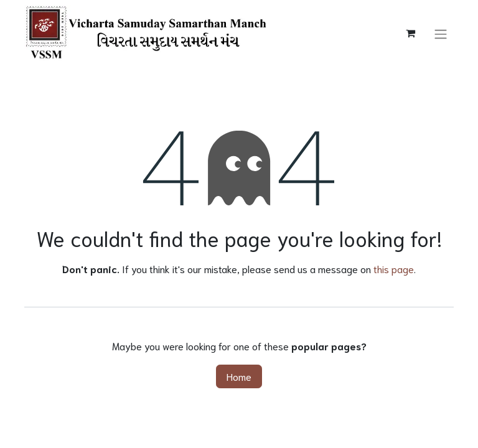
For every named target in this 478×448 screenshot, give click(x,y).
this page (394, 268)
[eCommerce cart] (410, 33)
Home (239, 376)
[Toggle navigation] (441, 33)
